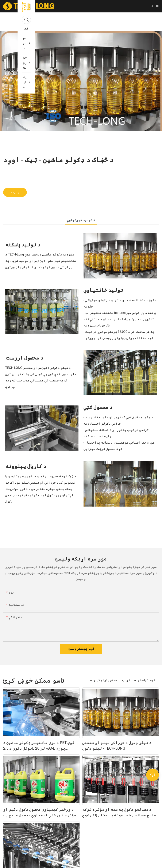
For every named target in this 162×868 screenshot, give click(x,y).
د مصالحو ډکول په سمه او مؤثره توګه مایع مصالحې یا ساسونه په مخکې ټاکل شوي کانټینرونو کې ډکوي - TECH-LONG (119, 812)
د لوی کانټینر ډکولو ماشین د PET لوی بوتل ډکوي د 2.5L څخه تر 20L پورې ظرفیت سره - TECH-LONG (39, 746)
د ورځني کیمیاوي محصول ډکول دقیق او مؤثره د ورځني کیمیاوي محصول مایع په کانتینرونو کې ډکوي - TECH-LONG (40, 812)
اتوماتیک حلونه (145, 680)
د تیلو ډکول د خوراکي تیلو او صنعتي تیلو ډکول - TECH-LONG (117, 745)
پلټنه (15, 192)
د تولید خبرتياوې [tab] (81, 220)
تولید (126, 680)
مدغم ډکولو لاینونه (103, 680)
